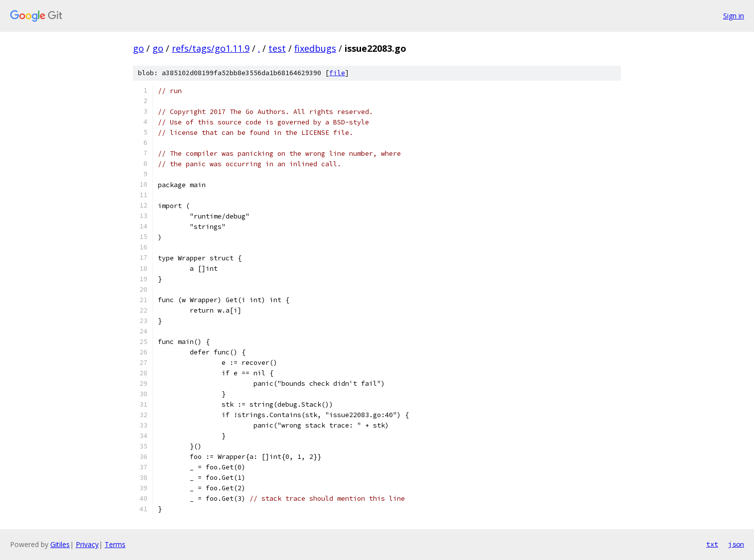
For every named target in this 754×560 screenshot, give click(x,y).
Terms (115, 544)
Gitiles (60, 544)
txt (712, 544)
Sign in (734, 16)
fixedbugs (315, 48)
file (337, 73)
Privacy (87, 544)
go (138, 48)
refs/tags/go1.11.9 (211, 48)
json (736, 544)
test (277, 48)
